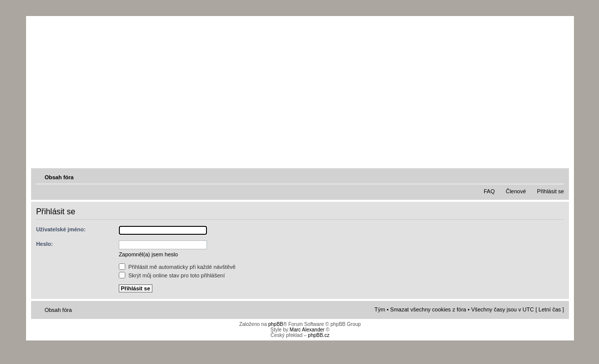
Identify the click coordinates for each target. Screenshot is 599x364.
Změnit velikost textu (557, 177)
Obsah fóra (59, 177)
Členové (516, 191)
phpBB (276, 324)
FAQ (489, 191)
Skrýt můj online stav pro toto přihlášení (172, 275)
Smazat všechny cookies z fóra (428, 309)
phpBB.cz (319, 335)
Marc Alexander (307, 330)
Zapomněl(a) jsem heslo (148, 254)
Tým (380, 309)
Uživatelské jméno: (61, 229)
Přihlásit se (550, 191)
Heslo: (45, 244)
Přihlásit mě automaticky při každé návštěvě (177, 267)
